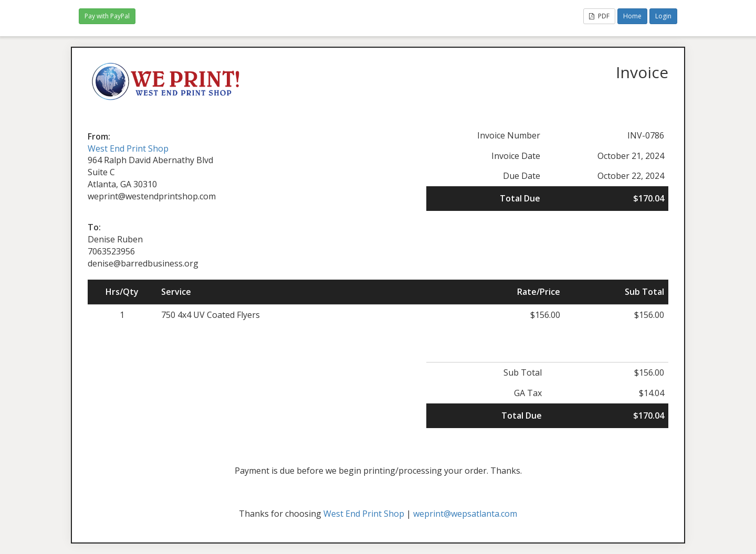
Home (632, 16)
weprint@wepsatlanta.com (465, 514)
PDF (599, 16)
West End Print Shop (128, 148)
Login (663, 16)
